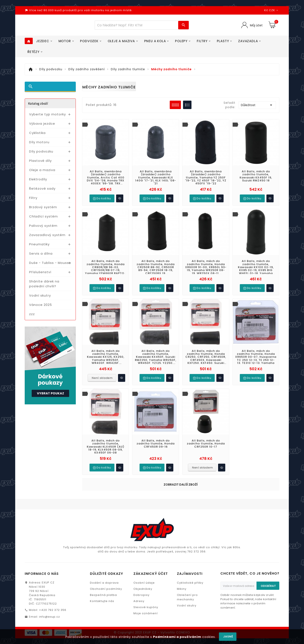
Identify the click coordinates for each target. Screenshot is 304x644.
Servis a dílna (41, 256)
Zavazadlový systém (47, 237)
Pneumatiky (39, 246)
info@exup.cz (50, 593)
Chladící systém (43, 219)
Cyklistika (37, 135)
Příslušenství (40, 274)
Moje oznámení (146, 589)
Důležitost (257, 107)
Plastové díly (40, 163)
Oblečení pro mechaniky (187, 573)
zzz (32, 316)
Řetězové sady (42, 191)
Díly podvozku (41, 154)
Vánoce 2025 (41, 307)
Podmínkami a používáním (177, 637)
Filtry (33, 200)
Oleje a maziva (42, 172)
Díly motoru (39, 144)
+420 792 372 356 (53, 586)
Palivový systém (43, 228)
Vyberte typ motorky (47, 117)
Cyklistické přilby (190, 559)
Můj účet (256, 26)
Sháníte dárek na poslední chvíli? (44, 286)
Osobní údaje (144, 559)
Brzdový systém (43, 209)
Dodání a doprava (104, 559)
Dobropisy (141, 571)
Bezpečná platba (103, 571)
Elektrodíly (38, 182)
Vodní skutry (40, 298)
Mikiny (182, 565)
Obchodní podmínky (106, 565)
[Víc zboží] (137, 26)
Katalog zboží (38, 106)
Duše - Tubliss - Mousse (50, 265)
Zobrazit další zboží (181, 479)
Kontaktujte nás (102, 577)
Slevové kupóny (146, 583)
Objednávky (143, 565)
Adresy (139, 577)
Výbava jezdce (42, 126)
